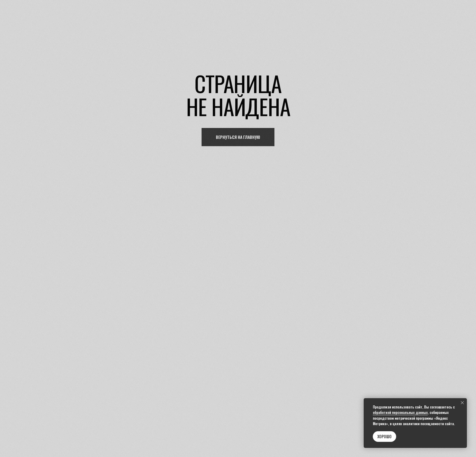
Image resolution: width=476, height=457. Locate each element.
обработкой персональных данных (400, 412)
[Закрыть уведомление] (462, 403)
